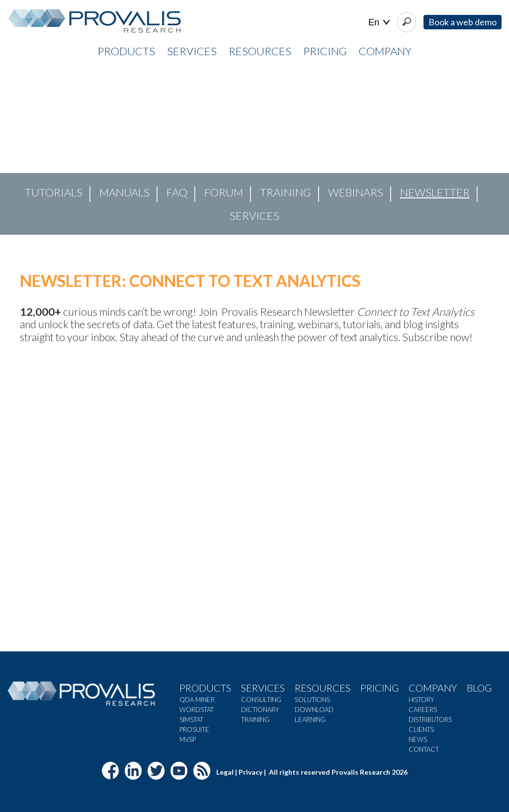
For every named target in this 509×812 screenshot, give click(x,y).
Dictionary (260, 710)
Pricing (380, 688)
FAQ (177, 192)
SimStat (191, 720)
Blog (479, 688)
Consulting (261, 700)
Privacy (251, 772)
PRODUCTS (126, 51)
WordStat (197, 710)
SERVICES (192, 51)
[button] (15, 150)
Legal (225, 772)
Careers (423, 710)
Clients (421, 729)
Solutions (312, 700)
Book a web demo (463, 22)
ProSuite (194, 729)
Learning (310, 720)
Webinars (356, 192)
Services (254, 216)
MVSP (188, 739)
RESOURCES (260, 51)
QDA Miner (197, 700)
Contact (424, 749)
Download (314, 710)
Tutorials (54, 192)
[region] (254, 150)
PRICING (325, 51)
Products (205, 688)
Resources (323, 688)
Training (286, 192)
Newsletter (435, 192)
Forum (224, 192)
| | (379, 23)
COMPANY (385, 51)
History (421, 700)
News (418, 739)
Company (433, 688)
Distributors (430, 720)
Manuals (125, 192)
